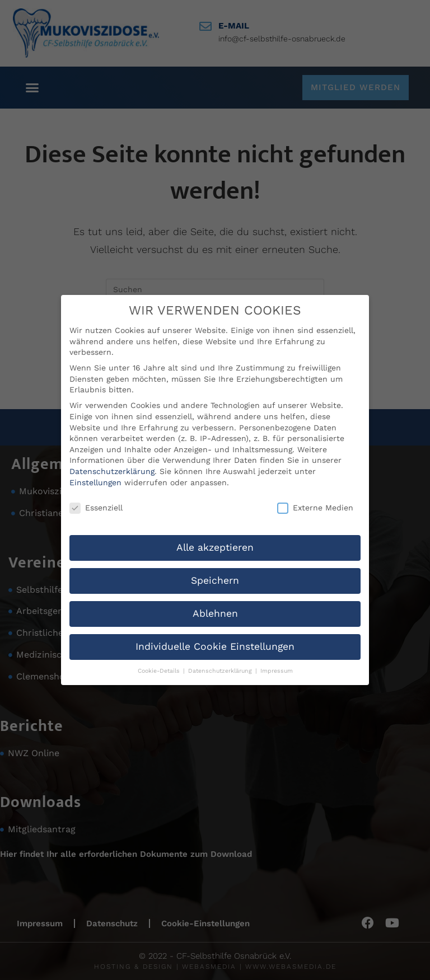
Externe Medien (315, 508)
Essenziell (96, 508)
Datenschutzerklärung (112, 471)
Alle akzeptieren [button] (215, 547)
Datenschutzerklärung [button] (221, 671)
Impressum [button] (277, 671)
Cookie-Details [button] (160, 671)
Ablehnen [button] (215, 613)
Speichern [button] (215, 580)
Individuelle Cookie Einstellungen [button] (215, 646)
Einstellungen (95, 482)
